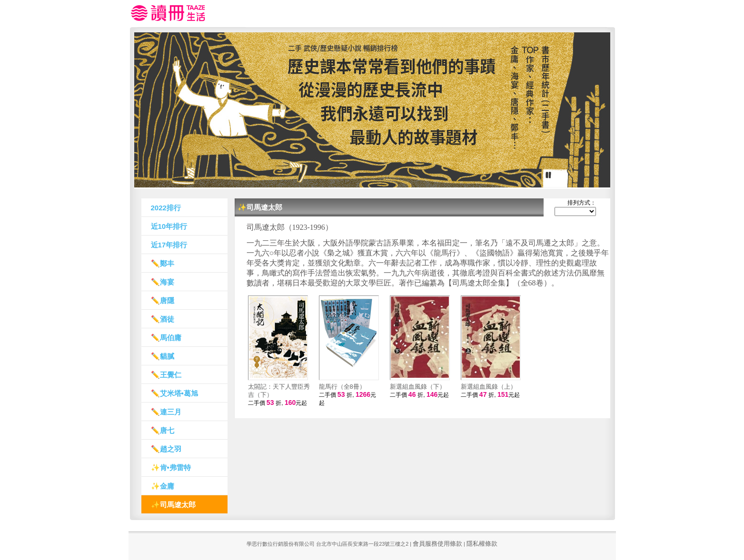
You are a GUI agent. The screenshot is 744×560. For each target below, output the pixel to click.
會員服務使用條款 (437, 544)
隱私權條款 (482, 544)
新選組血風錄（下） (418, 387)
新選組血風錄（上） (489, 387)
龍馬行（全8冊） (342, 387)
